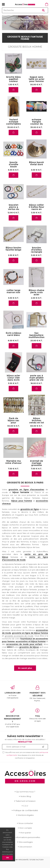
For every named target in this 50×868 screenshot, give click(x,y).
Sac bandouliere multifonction (37, 341)
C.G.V (26, 811)
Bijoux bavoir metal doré (37, 169)
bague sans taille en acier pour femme (37, 85)
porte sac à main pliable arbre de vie (37, 383)
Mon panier (26, 838)
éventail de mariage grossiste (37, 469)
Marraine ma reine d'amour (13, 468)
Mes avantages (26, 848)
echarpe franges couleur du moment (37, 129)
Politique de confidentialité (26, 816)
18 (37, 389)
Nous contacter (26, 829)
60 (37, 432)
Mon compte (26, 833)
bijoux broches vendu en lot (37, 426)
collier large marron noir (13, 297)
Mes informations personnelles (26, 843)
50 (36, 90)
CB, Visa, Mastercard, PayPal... (38, 699)
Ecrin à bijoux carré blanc (14, 340)
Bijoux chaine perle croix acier (37, 298)
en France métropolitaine (13, 698)
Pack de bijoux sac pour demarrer (13, 427)
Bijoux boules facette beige (13, 254)
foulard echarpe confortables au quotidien (14, 129)
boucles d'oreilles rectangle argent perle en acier (37, 257)
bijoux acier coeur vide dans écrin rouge (13, 385)
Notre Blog (26, 802)
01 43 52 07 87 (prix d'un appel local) (13, 724)
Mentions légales (26, 821)
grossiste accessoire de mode (19, 641)
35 (13, 133)
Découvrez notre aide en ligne (38, 721)
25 (37, 346)
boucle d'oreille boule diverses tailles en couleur (14, 172)
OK (7, 858)
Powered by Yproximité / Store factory (25, 865)
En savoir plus (25, 674)
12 (14, 218)
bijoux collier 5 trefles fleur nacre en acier (36, 214)
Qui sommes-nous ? (26, 797)
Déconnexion (26, 852)
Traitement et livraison (26, 807)
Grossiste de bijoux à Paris (25, 488)
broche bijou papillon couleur (14, 85)
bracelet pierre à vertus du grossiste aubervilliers (14, 215)
